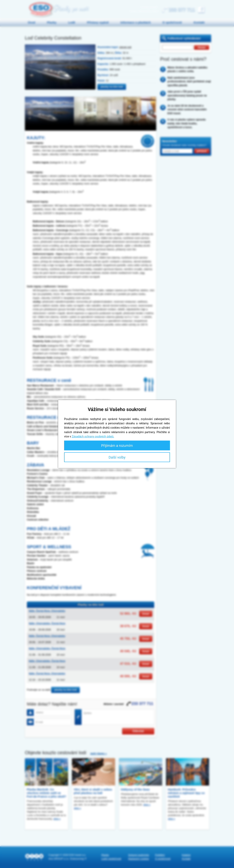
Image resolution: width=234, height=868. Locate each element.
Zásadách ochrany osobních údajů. (93, 436)
